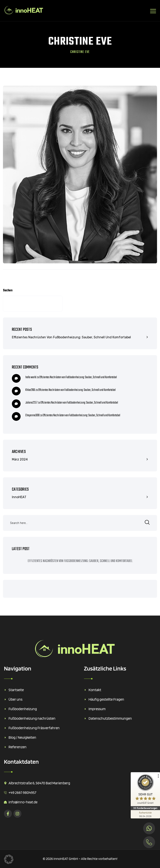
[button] (9, 859)
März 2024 (20, 459)
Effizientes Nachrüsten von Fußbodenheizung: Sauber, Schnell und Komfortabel (71, 337)
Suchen (8, 291)
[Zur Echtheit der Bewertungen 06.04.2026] (145, 814)
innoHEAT (19, 497)
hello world (31, 377)
